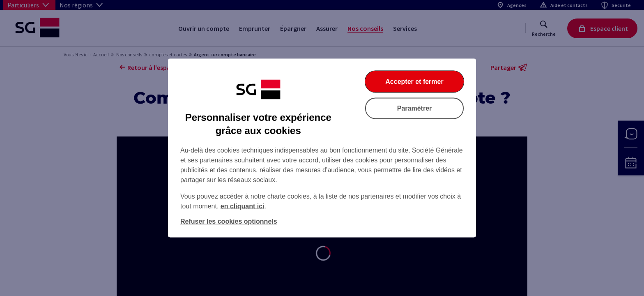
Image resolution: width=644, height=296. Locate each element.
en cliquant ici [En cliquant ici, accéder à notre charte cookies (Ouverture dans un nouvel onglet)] (243, 206)
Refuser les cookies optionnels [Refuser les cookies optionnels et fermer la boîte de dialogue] (229, 221)
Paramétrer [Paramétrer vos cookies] (415, 108)
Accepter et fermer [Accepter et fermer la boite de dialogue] (414, 82)
